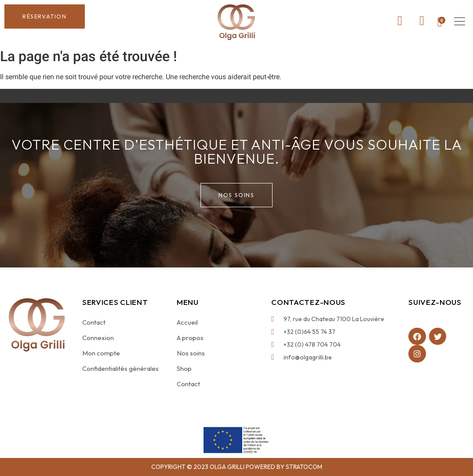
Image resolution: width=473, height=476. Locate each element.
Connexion (98, 338)
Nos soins (191, 353)
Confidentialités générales (120, 368)
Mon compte (101, 353)
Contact (94, 322)
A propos (190, 338)
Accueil (187, 322)
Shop (184, 368)
